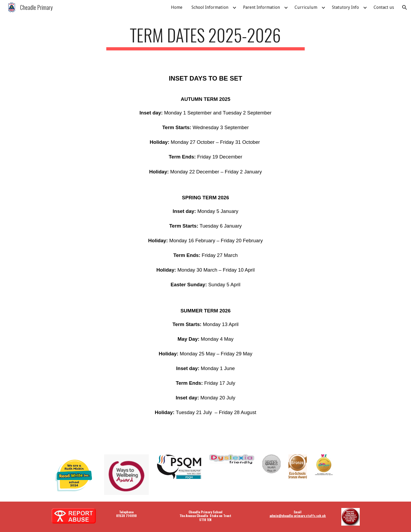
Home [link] (177, 7)
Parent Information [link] (261, 7)
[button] (405, 7)
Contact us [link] (384, 7)
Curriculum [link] (306, 7)
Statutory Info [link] (345, 7)
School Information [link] (210, 7)
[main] (206, 37)
